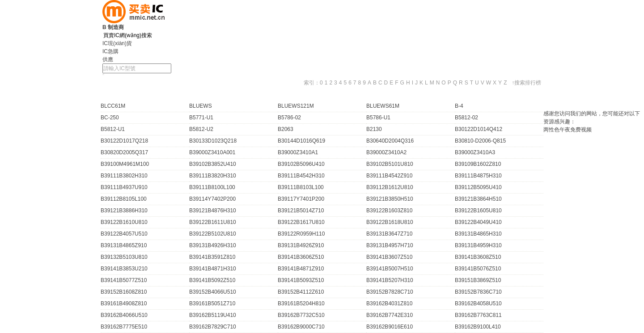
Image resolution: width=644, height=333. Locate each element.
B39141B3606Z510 (301, 257)
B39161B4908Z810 (124, 303)
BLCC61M (113, 106)
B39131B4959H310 (478, 245)
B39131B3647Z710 (389, 234)
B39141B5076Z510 (478, 269)
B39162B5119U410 (213, 315)
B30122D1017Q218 (124, 141)
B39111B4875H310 (478, 176)
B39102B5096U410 (301, 164)
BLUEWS (201, 106)
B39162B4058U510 (478, 303)
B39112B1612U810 (390, 187)
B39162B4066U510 (124, 315)
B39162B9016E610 (390, 327)
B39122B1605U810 (478, 211)
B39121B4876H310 (213, 211)
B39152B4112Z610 (301, 292)
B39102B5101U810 (390, 164)
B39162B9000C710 (301, 327)
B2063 (286, 129)
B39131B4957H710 (390, 245)
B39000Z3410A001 (212, 152)
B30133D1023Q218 (213, 141)
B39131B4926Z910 (301, 245)
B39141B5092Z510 (212, 280)
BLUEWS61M (383, 106)
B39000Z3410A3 (475, 152)
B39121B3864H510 (478, 199)
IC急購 (110, 51)
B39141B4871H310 (213, 269)
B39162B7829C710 (213, 327)
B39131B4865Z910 (124, 245)
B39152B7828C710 (390, 292)
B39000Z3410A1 (298, 152)
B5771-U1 (201, 118)
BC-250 (110, 118)
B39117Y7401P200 (301, 199)
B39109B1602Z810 (478, 164)
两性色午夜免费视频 (568, 130)
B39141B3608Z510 (478, 257)
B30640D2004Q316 (390, 141)
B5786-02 (289, 118)
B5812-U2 (201, 129)
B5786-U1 (378, 118)
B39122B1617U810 (301, 222)
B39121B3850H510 (390, 199)
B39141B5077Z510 (124, 280)
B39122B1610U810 (124, 222)
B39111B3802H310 (124, 176)
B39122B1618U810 (390, 222)
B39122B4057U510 (124, 234)
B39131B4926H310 (213, 245)
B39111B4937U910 (124, 187)
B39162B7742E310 (390, 315)
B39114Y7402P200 (212, 199)
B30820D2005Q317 (124, 152)
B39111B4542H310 (301, 176)
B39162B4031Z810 (389, 303)
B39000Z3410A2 (386, 152)
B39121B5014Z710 (301, 211)
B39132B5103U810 (124, 257)
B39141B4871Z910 (301, 269)
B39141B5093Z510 (301, 280)
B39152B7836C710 (478, 292)
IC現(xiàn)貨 (117, 43)
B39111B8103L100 (301, 187)
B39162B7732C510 (301, 315)
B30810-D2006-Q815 (480, 141)
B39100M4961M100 (125, 164)
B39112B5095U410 (478, 187)
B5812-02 (466, 118)
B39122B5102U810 (213, 234)
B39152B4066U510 (213, 292)
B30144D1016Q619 (301, 141)
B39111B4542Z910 (389, 176)
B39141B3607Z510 (389, 257)
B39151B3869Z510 (478, 280)
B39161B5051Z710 (212, 303)
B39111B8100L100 (212, 187)
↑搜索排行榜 (526, 83)
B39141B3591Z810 (212, 257)
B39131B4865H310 (478, 234)
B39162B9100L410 (478, 327)
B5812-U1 (113, 129)
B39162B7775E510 (124, 327)
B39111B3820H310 (213, 176)
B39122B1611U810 (213, 222)
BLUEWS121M (296, 106)
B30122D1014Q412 (479, 129)
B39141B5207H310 (390, 280)
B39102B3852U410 (213, 164)
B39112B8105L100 (124, 199)
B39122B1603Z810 (389, 211)
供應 (108, 59)
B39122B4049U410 (478, 222)
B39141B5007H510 (390, 269)
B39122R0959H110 (301, 234)
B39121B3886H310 (124, 211)
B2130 (374, 129)
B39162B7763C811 (478, 315)
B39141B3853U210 (124, 269)
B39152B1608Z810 (124, 292)
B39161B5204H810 (301, 303)
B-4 (459, 106)
